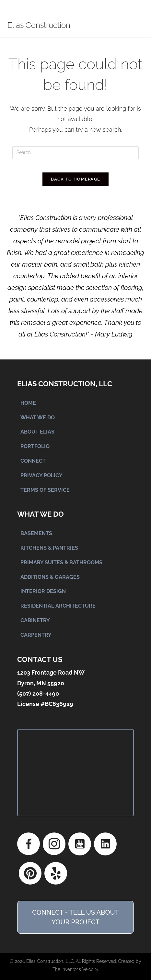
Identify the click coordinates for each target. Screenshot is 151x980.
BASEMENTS (36, 533)
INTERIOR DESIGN (43, 591)
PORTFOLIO (35, 446)
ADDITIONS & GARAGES (50, 577)
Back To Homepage (76, 179)
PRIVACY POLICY (41, 475)
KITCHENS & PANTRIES (49, 548)
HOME (28, 403)
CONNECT (33, 461)
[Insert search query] (75, 153)
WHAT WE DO (38, 418)
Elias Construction (39, 25)
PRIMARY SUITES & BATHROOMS (61, 562)
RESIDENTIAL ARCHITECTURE (58, 606)
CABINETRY (35, 620)
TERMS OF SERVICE (45, 490)
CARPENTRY (36, 635)
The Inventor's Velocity (75, 969)
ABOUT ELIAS (37, 432)
